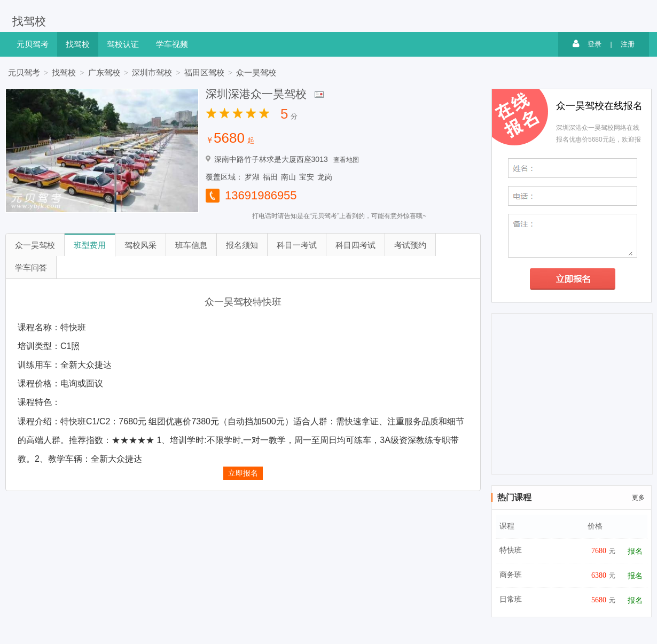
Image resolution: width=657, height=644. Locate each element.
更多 (638, 498)
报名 (635, 551)
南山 (288, 177)
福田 (270, 177)
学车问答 (31, 267)
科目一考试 (297, 245)
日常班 (511, 599)
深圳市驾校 (152, 72)
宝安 (307, 177)
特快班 (511, 550)
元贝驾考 (33, 44)
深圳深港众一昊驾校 (256, 94)
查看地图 (346, 160)
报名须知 (242, 245)
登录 (587, 44)
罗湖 (252, 177)
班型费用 (90, 245)
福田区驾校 (204, 72)
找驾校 (29, 21)
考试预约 (410, 245)
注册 (628, 44)
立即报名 (243, 473)
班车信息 (191, 245)
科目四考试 (355, 245)
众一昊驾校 (256, 72)
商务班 (511, 575)
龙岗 (325, 177)
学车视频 (172, 44)
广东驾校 (104, 72)
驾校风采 (140, 245)
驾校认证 (123, 44)
